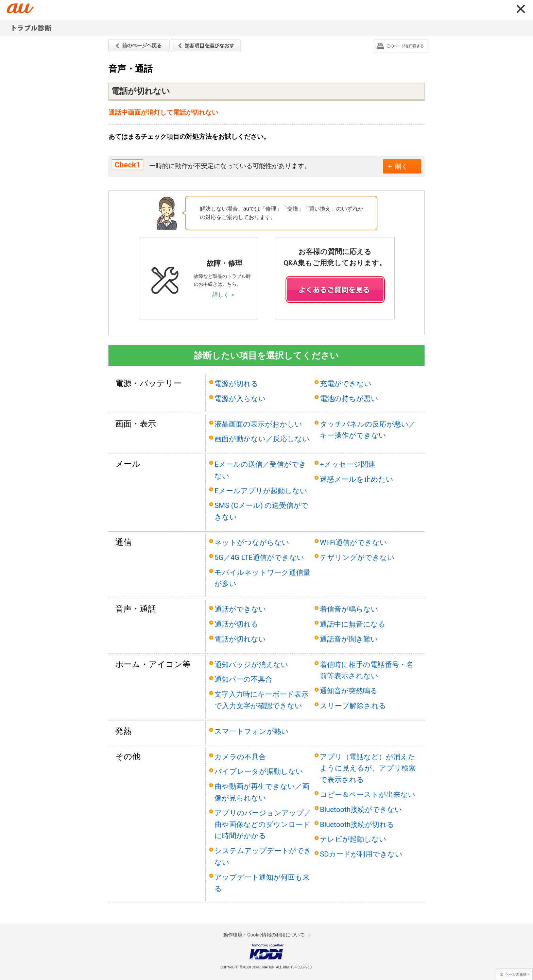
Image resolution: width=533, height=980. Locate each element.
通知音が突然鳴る (349, 691)
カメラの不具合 (240, 757)
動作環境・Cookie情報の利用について (264, 935)
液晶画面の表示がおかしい (258, 424)
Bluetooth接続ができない (361, 809)
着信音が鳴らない (349, 609)
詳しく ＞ (224, 295)
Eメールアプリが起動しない (261, 491)
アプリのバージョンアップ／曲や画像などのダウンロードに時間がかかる (263, 824)
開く (401, 167)
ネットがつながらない (252, 542)
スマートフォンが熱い (252, 731)
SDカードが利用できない (361, 854)
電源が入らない (240, 398)
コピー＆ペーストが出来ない (368, 794)
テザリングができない (357, 557)
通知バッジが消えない (251, 665)
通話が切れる (236, 624)
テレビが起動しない (353, 839)
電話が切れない (240, 639)
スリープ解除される (353, 706)
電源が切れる (236, 384)
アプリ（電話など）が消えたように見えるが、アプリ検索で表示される (368, 768)
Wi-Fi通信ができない (354, 542)
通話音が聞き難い (349, 639)
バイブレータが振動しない (259, 771)
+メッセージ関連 (348, 464)
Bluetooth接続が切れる (357, 824)
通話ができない (240, 609)
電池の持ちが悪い (349, 398)
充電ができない (346, 384)
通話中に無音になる (353, 624)
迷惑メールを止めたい (357, 479)
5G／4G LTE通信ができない (259, 557)
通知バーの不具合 (243, 679)
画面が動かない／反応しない (262, 439)
